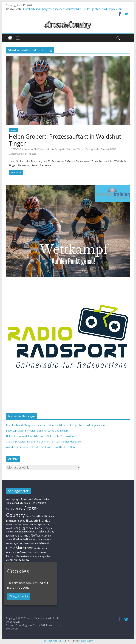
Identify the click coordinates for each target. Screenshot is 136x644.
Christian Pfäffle (14, 509)
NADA (113, 149)
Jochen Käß (13, 536)
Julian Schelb (44, 536)
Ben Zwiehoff (38, 503)
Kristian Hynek (13, 544)
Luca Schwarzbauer (29, 544)
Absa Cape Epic (13, 499)
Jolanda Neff (28, 535)
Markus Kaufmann (17, 552)
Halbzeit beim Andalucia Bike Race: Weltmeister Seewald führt (41, 436)
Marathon (25, 548)
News (13, 130)
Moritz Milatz (21, 560)
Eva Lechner (23, 525)
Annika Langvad (22, 503)
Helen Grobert (102, 149)
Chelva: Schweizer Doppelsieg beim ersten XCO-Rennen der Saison (44, 442)
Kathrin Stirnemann (42, 539)
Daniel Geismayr (47, 516)
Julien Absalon (14, 539)
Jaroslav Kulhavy (45, 531)
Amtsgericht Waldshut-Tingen (69, 149)
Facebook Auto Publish (54, 641)
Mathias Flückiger (38, 556)
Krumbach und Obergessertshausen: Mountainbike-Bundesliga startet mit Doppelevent (73, 9)
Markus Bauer (41, 548)
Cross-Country (22, 511)
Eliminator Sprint (15, 521)
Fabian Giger (36, 525)
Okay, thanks (19, 596)
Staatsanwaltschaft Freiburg (22, 154)
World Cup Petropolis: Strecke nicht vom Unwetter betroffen (40, 447)
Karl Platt (27, 539)
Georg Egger (20, 528)
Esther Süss (11, 525)
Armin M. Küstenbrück (38, 149)
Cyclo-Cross (32, 516)
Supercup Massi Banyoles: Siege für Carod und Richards (38, 431)
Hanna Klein (12, 532)
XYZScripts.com (86, 641)
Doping (89, 149)
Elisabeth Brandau (38, 521)
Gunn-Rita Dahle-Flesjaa (41, 528)
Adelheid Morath (32, 499)
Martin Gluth (22, 556)
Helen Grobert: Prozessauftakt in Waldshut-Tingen (66, 140)
